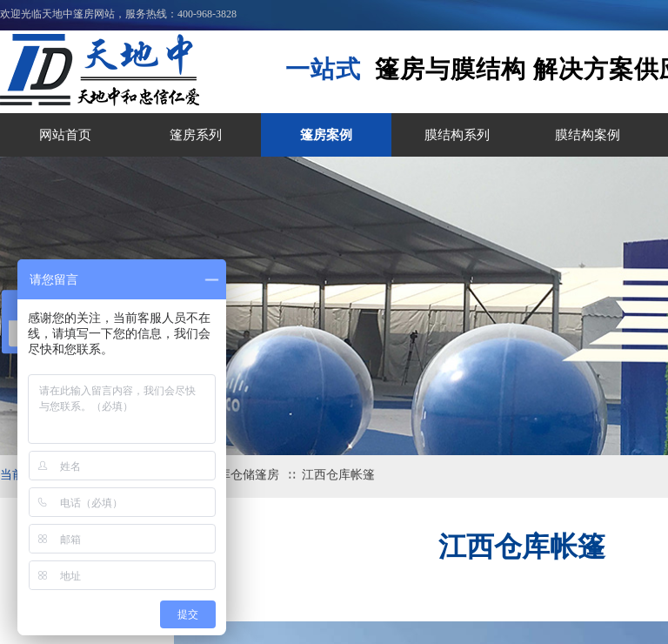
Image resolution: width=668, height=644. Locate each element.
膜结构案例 (588, 135)
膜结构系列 (457, 135)
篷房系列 (196, 135)
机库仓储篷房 (243, 475)
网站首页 (65, 135)
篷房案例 (326, 135)
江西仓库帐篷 (338, 475)
